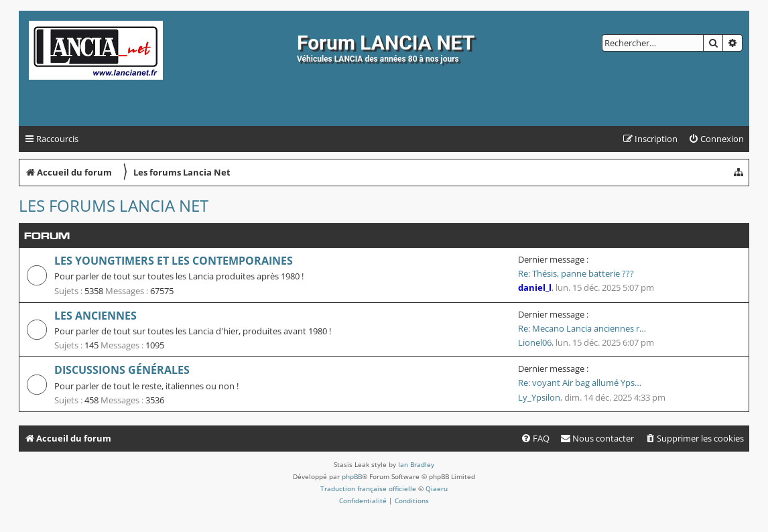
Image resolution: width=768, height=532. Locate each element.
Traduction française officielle (368, 488)
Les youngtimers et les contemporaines (174, 261)
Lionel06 (535, 342)
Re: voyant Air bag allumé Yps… (580, 383)
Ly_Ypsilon (539, 397)
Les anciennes (95, 316)
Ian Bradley (416, 464)
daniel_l (535, 287)
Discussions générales (122, 370)
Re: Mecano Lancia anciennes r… (582, 328)
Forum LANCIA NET (386, 43)
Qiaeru (437, 488)
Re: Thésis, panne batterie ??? (576, 273)
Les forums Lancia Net (114, 205)
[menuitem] (716, 139)
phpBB (352, 476)
